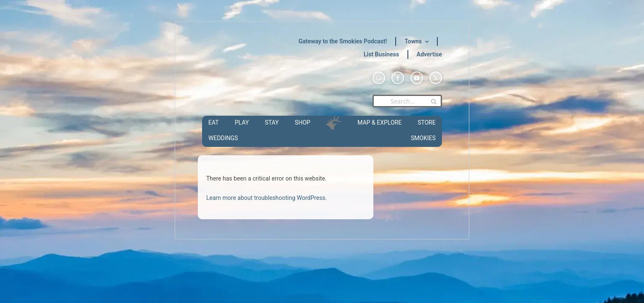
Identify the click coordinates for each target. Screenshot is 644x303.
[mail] (379, 78)
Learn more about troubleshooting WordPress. (267, 198)
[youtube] (417, 78)
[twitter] (436, 78)
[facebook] (398, 78)
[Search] (434, 101)
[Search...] (407, 101)
